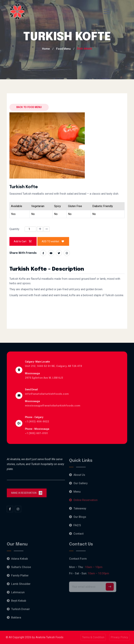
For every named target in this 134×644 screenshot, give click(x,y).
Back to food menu (29, 107)
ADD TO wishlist (53, 241)
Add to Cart (23, 241)
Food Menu (63, 49)
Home (46, 49)
